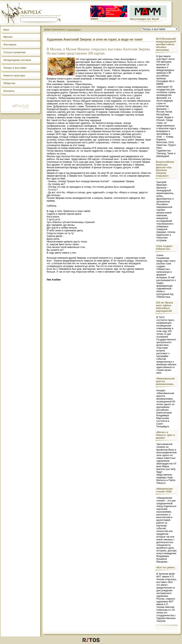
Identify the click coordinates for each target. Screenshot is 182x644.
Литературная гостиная (17, 60)
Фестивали (10, 45)
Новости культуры (14, 76)
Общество (9, 83)
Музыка (8, 37)
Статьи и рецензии (14, 52)
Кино (6, 30)
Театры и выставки (15, 68)
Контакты (9, 91)
